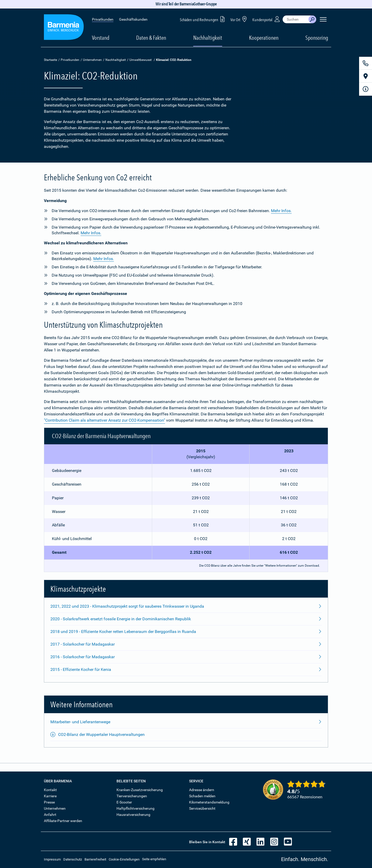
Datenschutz (73, 859)
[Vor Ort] (366, 76)
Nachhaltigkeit (116, 60)
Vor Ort (239, 19)
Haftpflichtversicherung (135, 808)
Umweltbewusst (141, 60)
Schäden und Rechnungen (203, 19)
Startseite (51, 60)
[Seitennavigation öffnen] (323, 19)
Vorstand (101, 38)
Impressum (52, 859)
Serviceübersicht (202, 808)
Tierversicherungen (132, 796)
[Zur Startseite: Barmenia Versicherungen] (64, 28)
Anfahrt (50, 815)
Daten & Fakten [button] (151, 38)
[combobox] (296, 19)
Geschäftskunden (133, 19)
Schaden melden (202, 796)
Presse (49, 802)
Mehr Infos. (281, 211)
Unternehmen (92, 60)
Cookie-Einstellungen (124, 859)
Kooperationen (264, 38)
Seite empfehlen (154, 859)
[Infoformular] (366, 89)
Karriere (50, 796)
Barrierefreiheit (95, 859)
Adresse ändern (202, 790)
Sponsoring (317, 38)
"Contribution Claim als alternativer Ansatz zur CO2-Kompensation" (104, 420)
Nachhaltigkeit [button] (208, 38)
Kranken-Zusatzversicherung (140, 790)
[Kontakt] (366, 63)
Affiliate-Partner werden (63, 821)
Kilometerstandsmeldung (209, 802)
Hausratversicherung (133, 815)
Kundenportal (267, 19)
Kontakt (50, 790)
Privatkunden (103, 19)
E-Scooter (124, 802)
